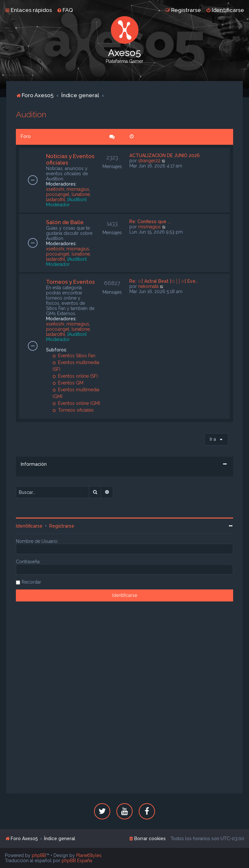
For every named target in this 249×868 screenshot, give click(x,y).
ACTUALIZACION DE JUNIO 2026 (165, 155)
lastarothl (56, 200)
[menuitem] (65, 10)
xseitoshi (55, 189)
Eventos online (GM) (76, 403)
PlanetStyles (89, 855)
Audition (31, 114)
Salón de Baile (65, 222)
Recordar (31, 582)
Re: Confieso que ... (150, 222)
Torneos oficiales (73, 410)
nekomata (148, 286)
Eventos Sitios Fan (74, 356)
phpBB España (77, 861)
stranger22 (149, 161)
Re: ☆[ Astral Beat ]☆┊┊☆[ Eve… (164, 281)
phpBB (39, 855)
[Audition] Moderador (66, 202)
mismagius (78, 189)
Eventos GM (68, 383)
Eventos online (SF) (75, 376)
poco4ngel (58, 194)
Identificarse (29, 526)
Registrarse (62, 526)
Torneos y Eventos (70, 282)
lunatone (81, 194)
